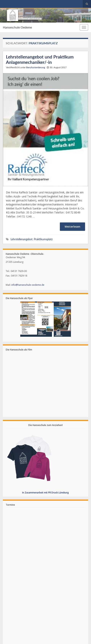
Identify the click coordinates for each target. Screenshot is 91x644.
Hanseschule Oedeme (17, 27)
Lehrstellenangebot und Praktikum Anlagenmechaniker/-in (40, 59)
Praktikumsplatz (43, 239)
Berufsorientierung (36, 67)
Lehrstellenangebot (22, 239)
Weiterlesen (72, 227)
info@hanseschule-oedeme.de (28, 285)
